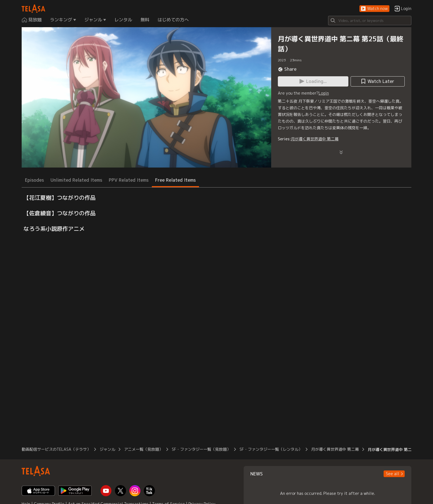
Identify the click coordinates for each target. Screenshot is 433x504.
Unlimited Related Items (76, 180)
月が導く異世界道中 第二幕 (315, 139)
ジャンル (107, 449)
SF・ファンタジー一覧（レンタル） (271, 449)
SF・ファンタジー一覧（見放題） (201, 449)
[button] (374, 9)
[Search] (370, 21)
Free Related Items (175, 180)
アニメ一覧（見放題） (144, 449)
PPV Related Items (129, 180)
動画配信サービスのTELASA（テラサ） (56, 449)
